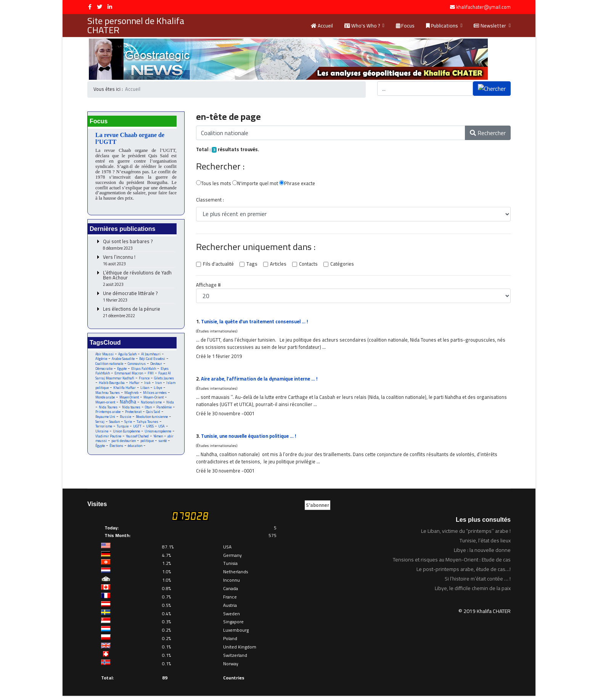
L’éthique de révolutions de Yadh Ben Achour (139, 281)
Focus (405, 26)
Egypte (122, 371)
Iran (159, 386)
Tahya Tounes (148, 425)
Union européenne (158, 435)
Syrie (128, 425)
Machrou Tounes (108, 396)
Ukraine (102, 435)
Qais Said (154, 415)
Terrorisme (104, 430)
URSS (151, 430)
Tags (251, 265)
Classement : (210, 201)
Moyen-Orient (156, 401)
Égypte (100, 450)
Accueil (322, 26)
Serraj (100, 425)
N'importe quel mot (255, 184)
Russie (126, 420)
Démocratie (104, 371)
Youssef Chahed (138, 440)
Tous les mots (213, 184)
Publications (442, 26)
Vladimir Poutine (109, 440)
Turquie (123, 430)
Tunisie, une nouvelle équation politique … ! (251, 439)
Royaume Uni (105, 420)
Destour (157, 366)
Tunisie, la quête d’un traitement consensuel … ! (257, 323)
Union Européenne (127, 435)
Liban (145, 391)
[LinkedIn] (110, 7)
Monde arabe (105, 401)
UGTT (138, 430)
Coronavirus (137, 366)
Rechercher (488, 133)
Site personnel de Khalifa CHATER (136, 26)
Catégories (340, 265)
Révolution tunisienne (153, 420)
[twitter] (100, 7)
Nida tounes (131, 410)
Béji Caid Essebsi (153, 361)
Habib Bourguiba (112, 386)
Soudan (114, 425)
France (145, 381)
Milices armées (157, 396)
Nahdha (129, 405)
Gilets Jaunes (164, 381)
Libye (158, 391)
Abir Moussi (105, 356)
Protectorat (134, 415)
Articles (277, 265)
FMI (151, 376)
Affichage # (208, 286)
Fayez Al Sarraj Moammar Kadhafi (133, 378)
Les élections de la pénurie (139, 314)
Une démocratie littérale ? (139, 299)
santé (162, 445)
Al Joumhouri (151, 356)
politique (147, 445)
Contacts (307, 265)
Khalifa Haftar (125, 391)
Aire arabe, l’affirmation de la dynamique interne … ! (262, 381)
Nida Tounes (108, 410)
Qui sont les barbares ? (139, 247)
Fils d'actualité (218, 265)
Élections (117, 450)
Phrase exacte (297, 184)
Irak (148, 386)
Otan (149, 410)
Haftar (135, 386)
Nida (171, 406)
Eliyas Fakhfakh (144, 371)
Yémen (159, 440)
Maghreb (133, 396)
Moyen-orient (105, 406)
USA (163, 430)
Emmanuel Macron (129, 376)
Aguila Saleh (128, 356)
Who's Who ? (362, 26)
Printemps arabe (108, 415)
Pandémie (165, 410)
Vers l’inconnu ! (139, 262)
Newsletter (490, 26)
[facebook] (90, 7)
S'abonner (317, 509)
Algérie (101, 361)
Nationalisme (152, 406)
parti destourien (124, 445)
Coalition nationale (109, 366)
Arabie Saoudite (123, 361)
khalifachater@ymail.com (483, 7)
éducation (136, 450)
